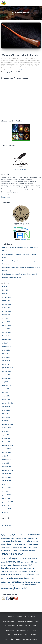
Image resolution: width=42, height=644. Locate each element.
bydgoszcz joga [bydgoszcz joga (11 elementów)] (7, 535)
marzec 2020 (6, 431)
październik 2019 (7, 445)
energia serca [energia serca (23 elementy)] (22, 547)
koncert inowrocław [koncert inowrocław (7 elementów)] (30, 551)
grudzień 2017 (7, 495)
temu (20, 72)
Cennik (35, 626)
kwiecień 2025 (7, 315)
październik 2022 (7, 403)
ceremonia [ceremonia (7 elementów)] (16, 538)
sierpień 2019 (6, 453)
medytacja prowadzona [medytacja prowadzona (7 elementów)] (21, 565)
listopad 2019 (6, 442)
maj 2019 (5, 456)
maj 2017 (5, 513)
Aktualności (10, 617)
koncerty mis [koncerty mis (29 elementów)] (14, 562)
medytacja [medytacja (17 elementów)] (11, 565)
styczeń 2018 (6, 491)
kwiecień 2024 (7, 347)
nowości (4, 52)
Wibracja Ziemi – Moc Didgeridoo (20, 55)
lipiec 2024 (6, 336)
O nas (27, 635)
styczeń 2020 (6, 435)
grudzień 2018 (7, 467)
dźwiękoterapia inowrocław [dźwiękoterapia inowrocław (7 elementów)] (8, 548)
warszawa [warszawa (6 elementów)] (20, 585)
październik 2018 (7, 470)
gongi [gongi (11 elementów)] (36, 548)
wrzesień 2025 (7, 304)
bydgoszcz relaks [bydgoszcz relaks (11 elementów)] (18, 535)
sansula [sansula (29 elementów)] (15, 582)
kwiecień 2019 (7, 460)
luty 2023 (5, 392)
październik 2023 (7, 368)
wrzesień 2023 (7, 371)
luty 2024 (5, 354)
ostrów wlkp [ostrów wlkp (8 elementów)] (23, 571)
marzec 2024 (6, 350)
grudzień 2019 (7, 438)
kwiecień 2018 (7, 488)
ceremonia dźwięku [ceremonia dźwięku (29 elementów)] (28, 538)
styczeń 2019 (6, 463)
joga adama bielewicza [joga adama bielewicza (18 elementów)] (10, 550)
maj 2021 (5, 421)
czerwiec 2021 (7, 417)
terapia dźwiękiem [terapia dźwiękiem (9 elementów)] (35, 582)
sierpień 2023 (6, 375)
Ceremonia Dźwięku (9, 621)
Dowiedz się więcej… (18, 69)
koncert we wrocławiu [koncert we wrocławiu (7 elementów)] (24, 559)
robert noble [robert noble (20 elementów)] (6, 582)
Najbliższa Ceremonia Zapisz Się (26, 639)
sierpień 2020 (6, 428)
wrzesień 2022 (7, 407)
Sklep (7, 639)
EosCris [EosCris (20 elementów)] (31, 548)
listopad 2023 (6, 364)
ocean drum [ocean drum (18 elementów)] (15, 571)
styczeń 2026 (6, 294)
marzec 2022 (6, 410)
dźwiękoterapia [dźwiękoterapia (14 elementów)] (32, 544)
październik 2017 (7, 502)
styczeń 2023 (6, 396)
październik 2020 (7, 424)
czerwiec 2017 (7, 509)
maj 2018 (5, 484)
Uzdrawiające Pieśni (23, 630)
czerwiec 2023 (7, 378)
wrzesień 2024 (7, 329)
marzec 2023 (6, 389)
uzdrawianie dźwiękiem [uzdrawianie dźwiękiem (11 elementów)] (9, 585)
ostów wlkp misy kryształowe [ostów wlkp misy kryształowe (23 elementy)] (20, 574)
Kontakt (34, 635)
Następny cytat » (6, 197)
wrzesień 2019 (7, 449)
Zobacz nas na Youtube (12, 639)
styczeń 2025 (6, 318)
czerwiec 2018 (7, 481)
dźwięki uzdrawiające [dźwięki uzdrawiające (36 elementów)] (16, 544)
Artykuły (9, 635)
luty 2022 (5, 414)
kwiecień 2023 (7, 385)
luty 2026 (5, 290)
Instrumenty (18, 635)
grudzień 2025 (7, 297)
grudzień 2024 (7, 322)
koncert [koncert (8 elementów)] (22, 551)
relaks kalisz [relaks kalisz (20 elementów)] (30, 578)
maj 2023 (5, 382)
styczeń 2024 (6, 357)
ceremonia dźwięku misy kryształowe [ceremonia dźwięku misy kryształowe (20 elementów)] (17, 541)
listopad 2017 (6, 498)
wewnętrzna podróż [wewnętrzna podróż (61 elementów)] (17, 588)
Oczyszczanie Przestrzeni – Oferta (28, 621)
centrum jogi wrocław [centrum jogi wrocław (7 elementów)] (7, 538)
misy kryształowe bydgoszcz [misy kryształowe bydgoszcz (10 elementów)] (22, 568)
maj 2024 (5, 343)
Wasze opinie (10, 630)
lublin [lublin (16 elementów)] (32, 562)
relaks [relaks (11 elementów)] (9, 578)
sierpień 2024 (6, 332)
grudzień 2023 (7, 361)
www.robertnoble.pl (21, 169)
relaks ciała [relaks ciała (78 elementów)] (18, 578)
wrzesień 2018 (7, 474)
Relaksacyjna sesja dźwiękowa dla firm (18, 626)
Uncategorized (7, 525)
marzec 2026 (6, 287)
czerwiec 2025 (7, 311)
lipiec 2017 (6, 505)
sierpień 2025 (6, 308)
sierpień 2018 (6, 477)
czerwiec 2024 (7, 340)
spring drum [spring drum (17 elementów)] (24, 582)
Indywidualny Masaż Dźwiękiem (26, 617)
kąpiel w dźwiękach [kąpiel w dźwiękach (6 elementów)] (25, 562)
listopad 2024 (6, 325)
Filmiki (34, 630)
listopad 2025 (6, 301)
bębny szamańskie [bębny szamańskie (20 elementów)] (32, 535)
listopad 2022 (6, 400)
